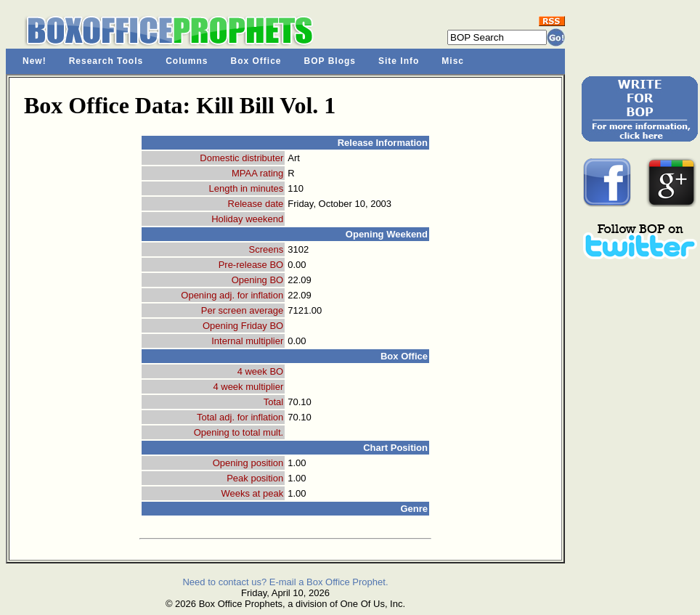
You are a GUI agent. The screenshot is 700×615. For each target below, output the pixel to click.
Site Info (399, 61)
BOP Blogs (330, 61)
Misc (453, 61)
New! (34, 61)
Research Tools (106, 61)
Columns (187, 61)
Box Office (256, 61)
